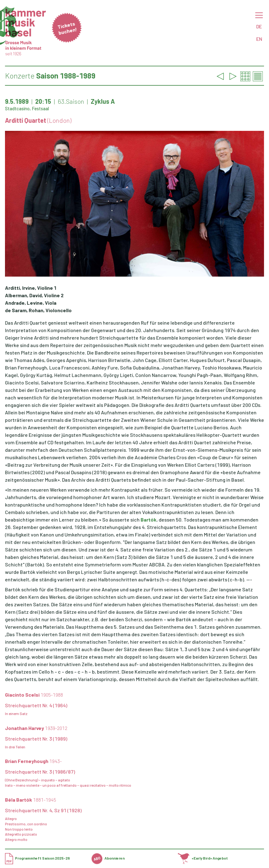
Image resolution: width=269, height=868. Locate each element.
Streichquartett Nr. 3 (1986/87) (40, 772)
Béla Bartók (31, 800)
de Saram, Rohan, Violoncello (38, 310)
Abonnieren (108, 858)
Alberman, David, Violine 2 (34, 295)
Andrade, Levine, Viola (31, 303)
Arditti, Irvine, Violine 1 (31, 288)
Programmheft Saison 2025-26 (37, 858)
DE (259, 26)
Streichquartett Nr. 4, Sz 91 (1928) (43, 810)
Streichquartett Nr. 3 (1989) (36, 739)
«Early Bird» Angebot (203, 858)
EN (259, 39)
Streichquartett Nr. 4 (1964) (36, 705)
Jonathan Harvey (36, 728)
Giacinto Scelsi (34, 695)
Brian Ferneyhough (33, 761)
